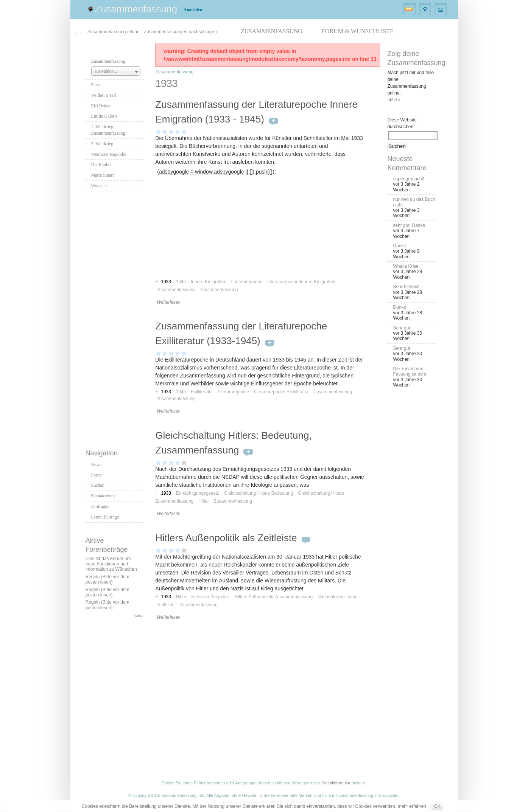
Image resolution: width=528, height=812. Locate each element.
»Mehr (394, 100)
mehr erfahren (412, 806)
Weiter (139, 616)
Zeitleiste (165, 605)
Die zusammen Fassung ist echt (409, 371)
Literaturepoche (234, 392)
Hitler (204, 501)
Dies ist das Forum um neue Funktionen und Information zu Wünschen (111, 564)
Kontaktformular (336, 783)
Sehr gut (401, 328)
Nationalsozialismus (337, 597)
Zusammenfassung (136, 9)
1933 (166, 392)
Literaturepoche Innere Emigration (301, 282)
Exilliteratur (202, 392)
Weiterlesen (169, 302)
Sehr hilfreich (406, 287)
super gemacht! (409, 179)
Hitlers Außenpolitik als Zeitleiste (226, 538)
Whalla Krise (406, 266)
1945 (181, 392)
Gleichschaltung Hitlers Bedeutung (259, 493)
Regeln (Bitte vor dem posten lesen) (107, 579)
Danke (400, 246)
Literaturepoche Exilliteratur (281, 392)
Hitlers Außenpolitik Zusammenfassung (274, 597)
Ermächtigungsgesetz (198, 493)
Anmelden (193, 9)
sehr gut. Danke (409, 225)
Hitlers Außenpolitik (210, 597)
